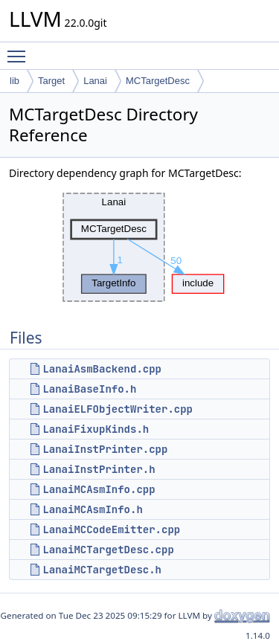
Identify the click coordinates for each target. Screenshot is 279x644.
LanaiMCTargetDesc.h (102, 570)
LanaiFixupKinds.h (96, 429)
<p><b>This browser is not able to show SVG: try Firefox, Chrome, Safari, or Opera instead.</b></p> (140, 248)
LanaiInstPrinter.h (99, 469)
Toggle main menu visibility (20, 50)
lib (15, 81)
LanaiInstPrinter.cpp (105, 449)
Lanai (95, 81)
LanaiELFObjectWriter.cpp (118, 409)
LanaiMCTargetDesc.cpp (108, 550)
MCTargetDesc (158, 81)
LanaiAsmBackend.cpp (102, 369)
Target (51, 81)
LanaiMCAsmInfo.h (92, 509)
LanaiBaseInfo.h (89, 389)
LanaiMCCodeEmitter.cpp (111, 529)
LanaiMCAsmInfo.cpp (99, 489)
